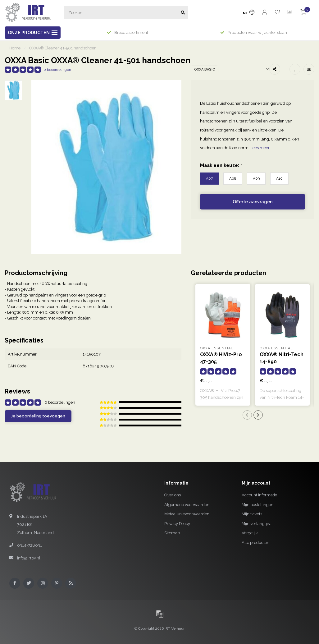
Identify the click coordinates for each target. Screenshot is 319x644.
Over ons (173, 495)
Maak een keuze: (221, 165)
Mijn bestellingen (257, 505)
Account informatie (259, 495)
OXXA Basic (205, 69)
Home (15, 48)
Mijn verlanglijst (256, 524)
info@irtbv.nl (29, 558)
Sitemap (172, 533)
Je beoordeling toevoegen (38, 416)
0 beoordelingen (57, 70)
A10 (279, 178)
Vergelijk (250, 533)
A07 (209, 178)
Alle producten (255, 543)
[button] (247, 415)
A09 (256, 178)
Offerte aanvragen (253, 202)
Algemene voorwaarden (187, 505)
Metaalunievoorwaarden (187, 514)
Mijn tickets (252, 514)
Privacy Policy (177, 524)
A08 (233, 178)
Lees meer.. (261, 148)
